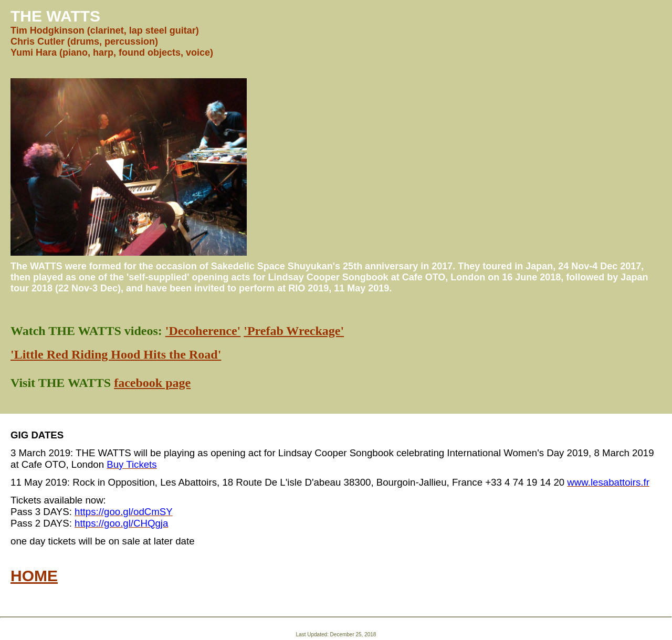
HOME (34, 576)
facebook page (152, 383)
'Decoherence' (203, 331)
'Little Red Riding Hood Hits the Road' (116, 354)
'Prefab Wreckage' (294, 331)
